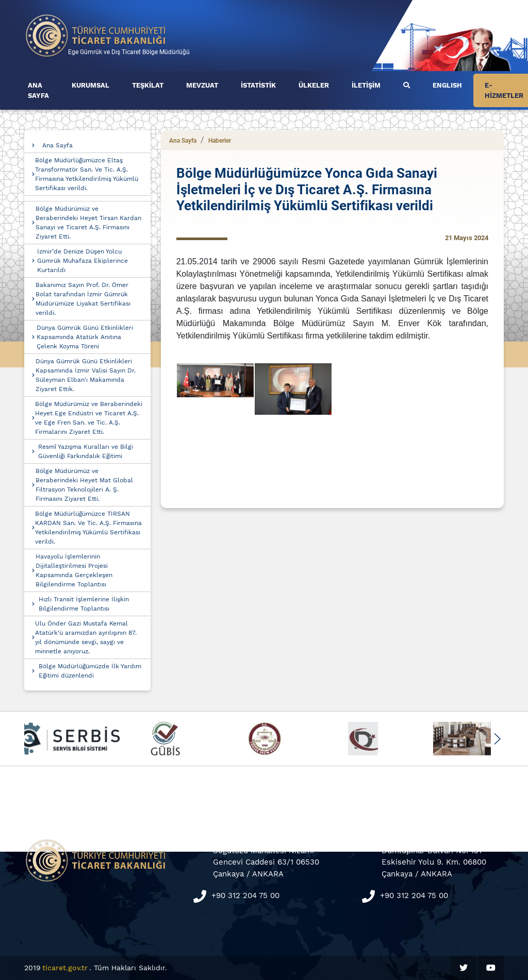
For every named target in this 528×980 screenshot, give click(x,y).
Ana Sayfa (57, 145)
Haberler (220, 141)
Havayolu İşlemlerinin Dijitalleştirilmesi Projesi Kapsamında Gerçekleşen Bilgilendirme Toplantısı (74, 570)
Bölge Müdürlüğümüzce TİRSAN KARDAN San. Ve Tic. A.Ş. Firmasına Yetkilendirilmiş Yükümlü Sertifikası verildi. (88, 528)
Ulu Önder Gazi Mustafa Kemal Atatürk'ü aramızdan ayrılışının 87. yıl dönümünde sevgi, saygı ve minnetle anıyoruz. (86, 637)
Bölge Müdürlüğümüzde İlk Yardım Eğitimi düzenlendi (90, 671)
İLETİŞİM (366, 85)
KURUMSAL (90, 85)
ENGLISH (447, 85)
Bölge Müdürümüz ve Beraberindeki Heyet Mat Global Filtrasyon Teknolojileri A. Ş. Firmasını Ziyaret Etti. (84, 485)
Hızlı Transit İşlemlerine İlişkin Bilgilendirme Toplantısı (84, 604)
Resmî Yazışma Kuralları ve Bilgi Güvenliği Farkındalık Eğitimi (86, 451)
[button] (497, 739)
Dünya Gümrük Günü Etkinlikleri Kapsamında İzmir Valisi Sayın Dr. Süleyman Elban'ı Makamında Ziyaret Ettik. (86, 375)
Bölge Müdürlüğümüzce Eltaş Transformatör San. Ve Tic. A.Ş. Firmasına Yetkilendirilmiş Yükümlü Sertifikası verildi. (87, 174)
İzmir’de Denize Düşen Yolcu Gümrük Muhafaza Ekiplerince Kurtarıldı (82, 261)
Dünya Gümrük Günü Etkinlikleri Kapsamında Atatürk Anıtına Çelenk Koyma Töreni (85, 337)
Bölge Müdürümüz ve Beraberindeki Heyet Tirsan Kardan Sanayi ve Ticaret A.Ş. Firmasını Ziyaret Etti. (88, 223)
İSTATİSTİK (258, 85)
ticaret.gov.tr (65, 968)
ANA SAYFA (38, 90)
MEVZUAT (202, 85)
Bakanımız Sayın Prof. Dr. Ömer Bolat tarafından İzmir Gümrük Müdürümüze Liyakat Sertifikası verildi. (83, 299)
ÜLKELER (314, 85)
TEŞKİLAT (148, 85)
